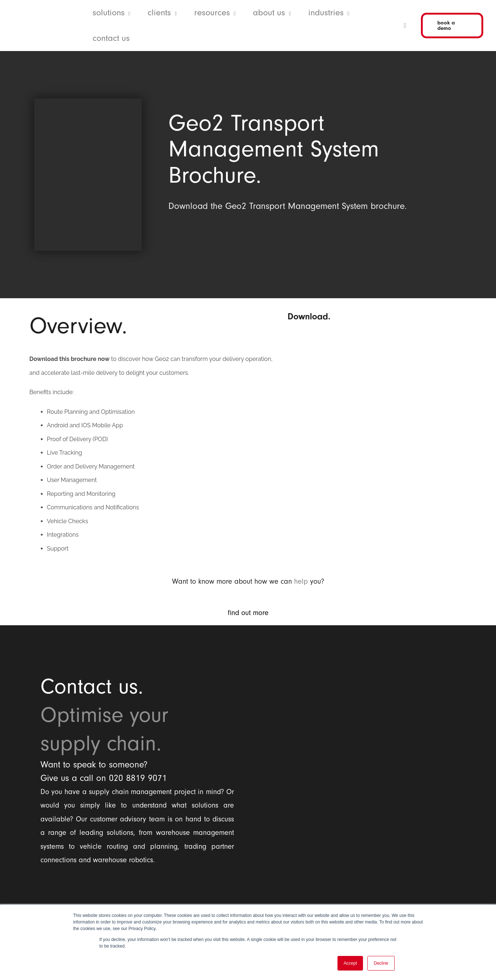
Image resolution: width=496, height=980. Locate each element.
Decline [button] (381, 963)
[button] (127, 13)
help (301, 582)
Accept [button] (350, 963)
